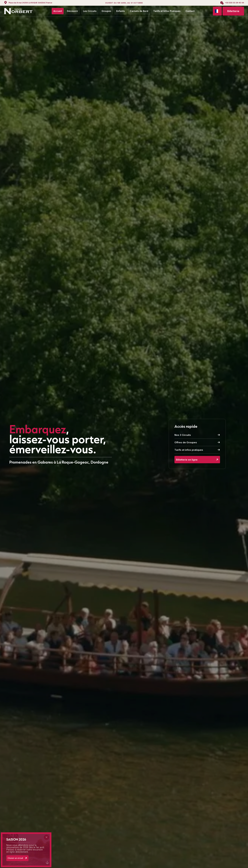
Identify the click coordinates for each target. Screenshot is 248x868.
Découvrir (72, 11)
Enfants (121, 11)
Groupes (106, 11)
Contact (190, 11)
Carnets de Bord (139, 11)
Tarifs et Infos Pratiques (167, 11)
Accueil (58, 11)
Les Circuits (90, 11)
